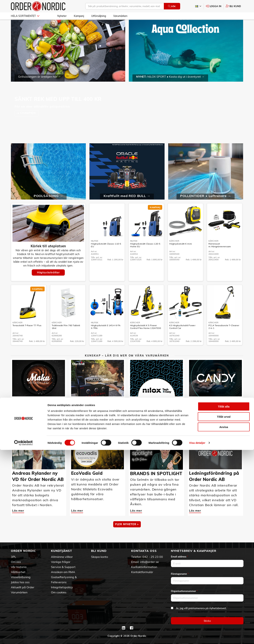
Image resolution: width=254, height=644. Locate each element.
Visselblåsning (21, 577)
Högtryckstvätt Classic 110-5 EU (106, 256)
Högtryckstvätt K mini (181, 254)
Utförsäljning (99, 16)
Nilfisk (95, 251)
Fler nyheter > (127, 535)
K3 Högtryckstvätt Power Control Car (182, 337)
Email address (179, 556)
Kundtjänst (62, 551)
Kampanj (79, 16)
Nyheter (62, 16)
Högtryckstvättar (48, 283)
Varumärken (120, 16)
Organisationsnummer (184, 591)
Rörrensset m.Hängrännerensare (220, 256)
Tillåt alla (224, 600)
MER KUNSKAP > (127, 428)
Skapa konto (100, 557)
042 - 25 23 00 (153, 557)
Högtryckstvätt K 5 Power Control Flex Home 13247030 (146, 337)
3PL (14, 557)
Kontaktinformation (144, 567)
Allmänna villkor (62, 557)
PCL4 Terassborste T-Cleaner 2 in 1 (224, 337)
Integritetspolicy (62, 587)
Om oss (16, 562)
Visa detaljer (197, 637)
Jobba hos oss (20, 582)
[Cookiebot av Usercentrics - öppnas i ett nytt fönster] (23, 637)
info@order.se (149, 562)
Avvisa (224, 621)
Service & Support (63, 567)
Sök (172, 6)
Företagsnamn (180, 574)
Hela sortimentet (25, 16)
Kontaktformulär (142, 572)
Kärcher (174, 251)
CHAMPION (28, 124)
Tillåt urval (224, 611)
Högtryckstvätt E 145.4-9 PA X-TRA (106, 337)
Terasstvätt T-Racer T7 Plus (27, 336)
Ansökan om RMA (63, 572)
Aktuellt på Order (23, 587)
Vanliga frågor (61, 562)
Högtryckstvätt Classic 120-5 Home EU (145, 256)
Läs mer (18, 415)
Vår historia (19, 567)
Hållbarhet (18, 572)
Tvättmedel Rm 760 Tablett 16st (66, 337)
